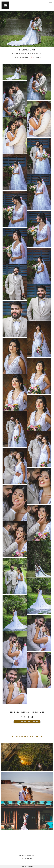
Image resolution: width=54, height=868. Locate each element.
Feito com (27, 866)
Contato (32, 855)
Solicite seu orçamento (27, 722)
